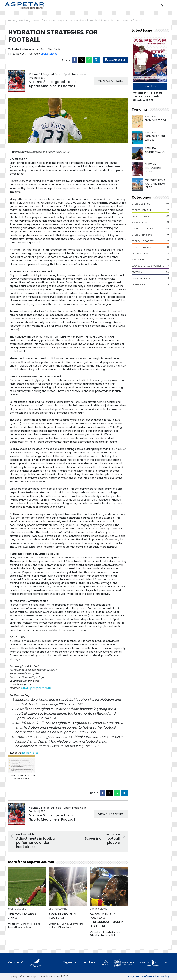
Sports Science (141, 204)
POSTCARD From (141, 278)
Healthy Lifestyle (142, 247)
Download (150, 86)
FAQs (131, 976)
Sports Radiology (143, 229)
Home (11, 21)
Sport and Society (143, 241)
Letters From (140, 253)
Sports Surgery (141, 216)
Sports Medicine (142, 210)
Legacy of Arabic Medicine (148, 266)
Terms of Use (144, 976)
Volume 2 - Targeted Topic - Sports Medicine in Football (66, 21)
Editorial (137, 272)
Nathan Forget (31, 753)
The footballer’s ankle (22, 916)
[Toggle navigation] (167, 6)
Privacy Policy (161, 976)
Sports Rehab (140, 222)
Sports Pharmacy (142, 235)
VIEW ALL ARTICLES (111, 81)
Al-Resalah (138, 284)
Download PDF (115, 60)
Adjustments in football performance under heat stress (106, 920)
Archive (23, 21)
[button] (162, 6)
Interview (138, 260)
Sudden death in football (62, 916)
